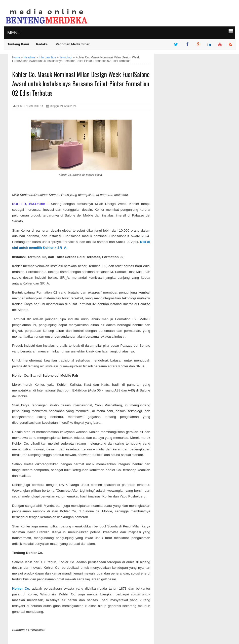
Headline (29, 57)
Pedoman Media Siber (73, 44)
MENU (14, 33)
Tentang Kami (18, 44)
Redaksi (42, 44)
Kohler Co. (22, 588)
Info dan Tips (47, 57)
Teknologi (66, 57)
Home (16, 57)
